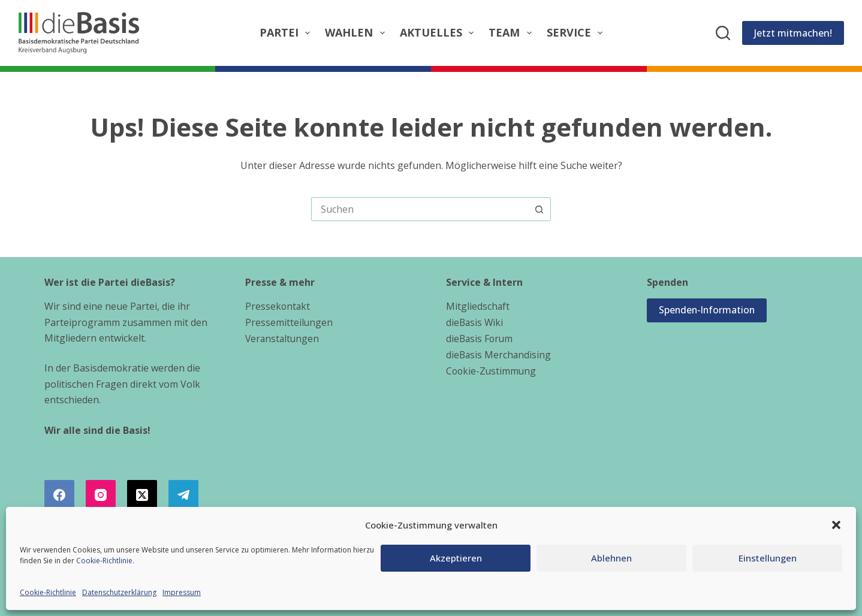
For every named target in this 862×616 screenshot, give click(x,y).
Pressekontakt (278, 306)
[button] (836, 525)
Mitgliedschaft (478, 306)
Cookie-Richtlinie (104, 561)
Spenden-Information (708, 310)
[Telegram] (183, 495)
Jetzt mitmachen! (793, 33)
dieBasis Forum (480, 338)
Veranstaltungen (283, 338)
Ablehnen (611, 558)
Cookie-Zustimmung (492, 370)
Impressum (182, 592)
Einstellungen (768, 558)
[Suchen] (723, 33)
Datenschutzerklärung (119, 592)
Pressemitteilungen (289, 322)
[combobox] (420, 209)
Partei (287, 33)
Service (577, 33)
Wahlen (357, 33)
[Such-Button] (539, 209)
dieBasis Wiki (475, 322)
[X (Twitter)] (142, 495)
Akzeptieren (456, 558)
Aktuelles (439, 33)
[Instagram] (101, 495)
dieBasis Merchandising (499, 354)
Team (513, 33)
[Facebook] (59, 495)
